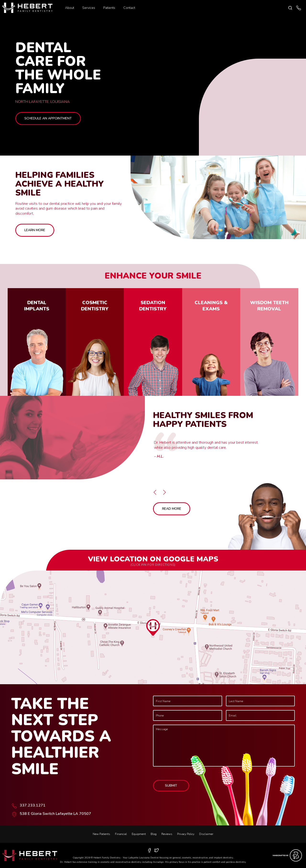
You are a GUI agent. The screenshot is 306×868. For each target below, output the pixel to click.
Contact (129, 8)
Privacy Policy (186, 834)
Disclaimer (206, 834)
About (70, 8)
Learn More (35, 230)
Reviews (167, 834)
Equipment (139, 834)
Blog (154, 834)
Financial (121, 834)
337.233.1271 (33, 805)
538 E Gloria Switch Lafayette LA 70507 (55, 814)
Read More (172, 509)
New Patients (101, 834)
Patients (109, 8)
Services (89, 8)
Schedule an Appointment (48, 118)
